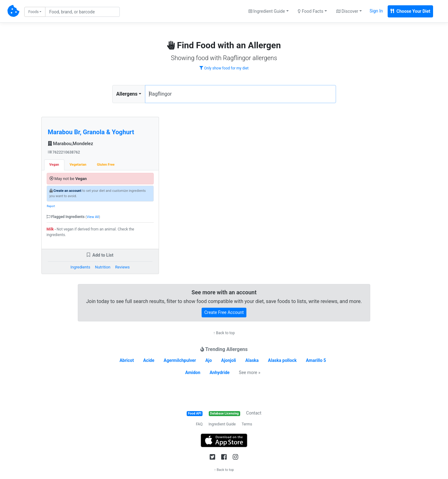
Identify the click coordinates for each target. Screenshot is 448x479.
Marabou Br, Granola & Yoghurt (91, 132)
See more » (250, 372)
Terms (247, 424)
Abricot (127, 360)
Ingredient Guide (222, 424)
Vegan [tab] (54, 165)
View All (93, 217)
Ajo (209, 360)
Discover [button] (347, 11)
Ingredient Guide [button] (267, 11)
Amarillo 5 (316, 360)
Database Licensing (224, 413)
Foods (33, 12)
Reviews (122, 267)
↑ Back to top (224, 333)
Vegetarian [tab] (78, 165)
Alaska (252, 360)
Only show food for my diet (224, 68)
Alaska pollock (282, 360)
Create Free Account (224, 312)
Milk (50, 229)
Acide (149, 360)
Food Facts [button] (310, 11)
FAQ (199, 424)
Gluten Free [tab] (106, 165)
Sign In (376, 11)
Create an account (68, 191)
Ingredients (80, 267)
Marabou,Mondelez (71, 144)
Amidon (193, 372)
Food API (195, 413)
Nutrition (103, 267)
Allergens (127, 94)
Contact (254, 413)
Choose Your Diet (410, 11)
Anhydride (220, 372)
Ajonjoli (229, 360)
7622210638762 (64, 152)
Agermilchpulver (180, 360)
